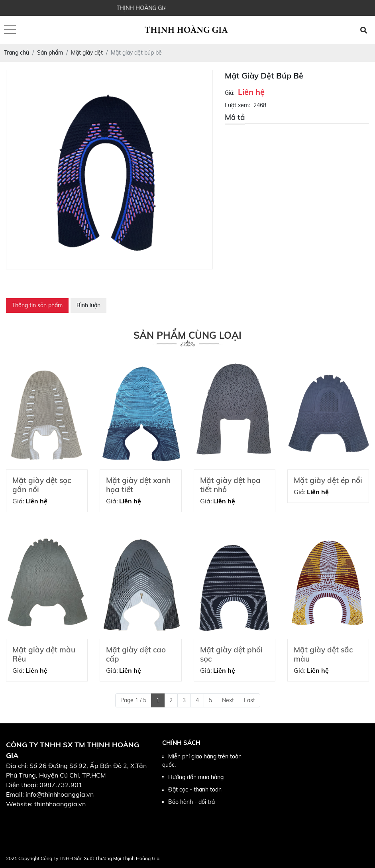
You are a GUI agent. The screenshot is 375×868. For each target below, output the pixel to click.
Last (249, 700)
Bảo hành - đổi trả (191, 802)
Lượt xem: (237, 105)
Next (228, 700)
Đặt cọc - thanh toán (195, 789)
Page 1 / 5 (133, 700)
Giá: (230, 93)
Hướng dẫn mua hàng (196, 777)
